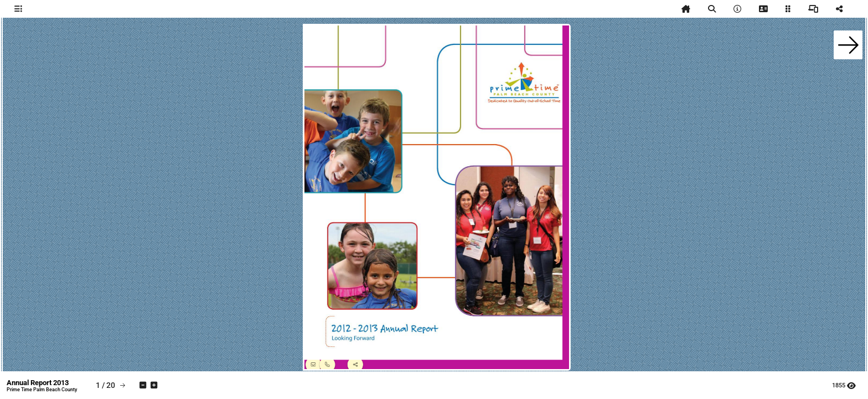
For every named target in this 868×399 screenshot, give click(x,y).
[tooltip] (18, 9)
